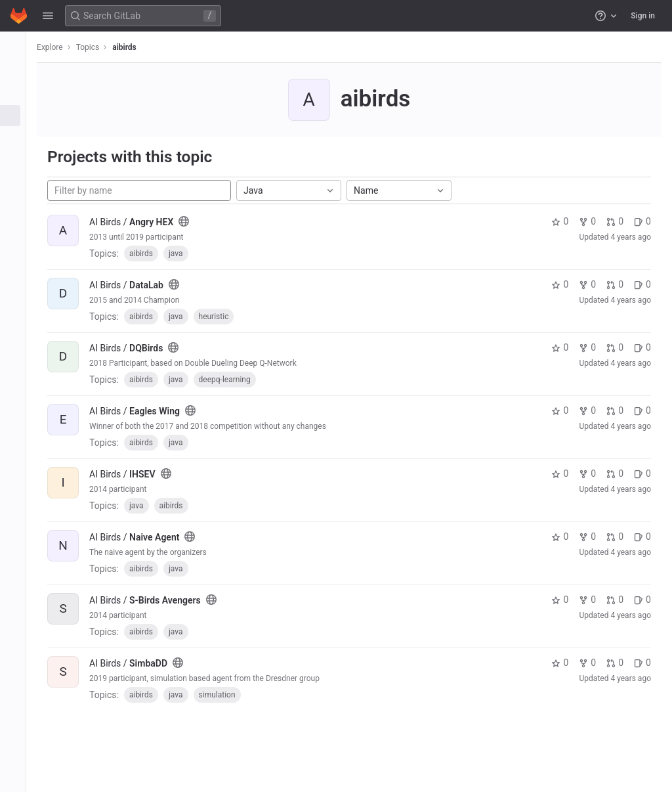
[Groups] (18, 94)
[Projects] (18, 72)
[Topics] (18, 116)
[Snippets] (18, 137)
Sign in (643, 16)
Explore (60, 47)
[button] (48, 16)
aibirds (135, 47)
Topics (98, 47)
